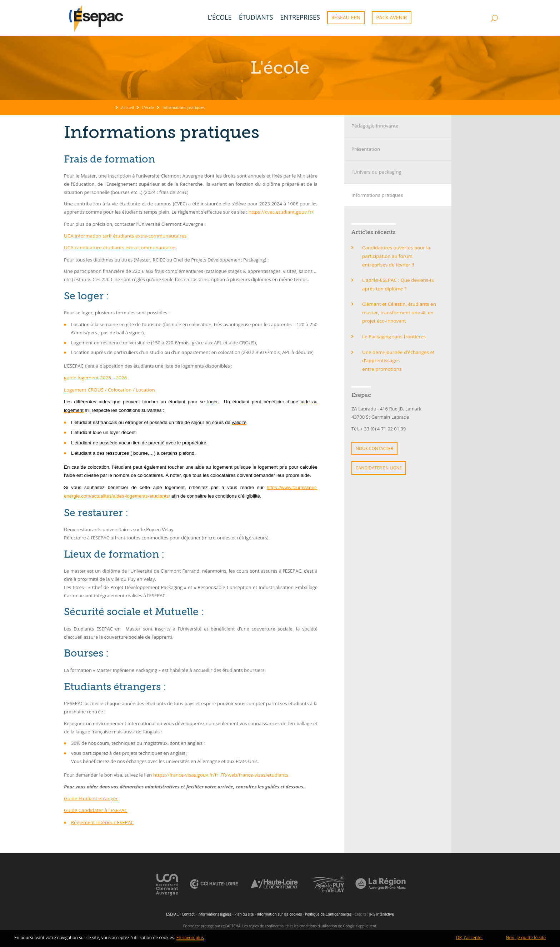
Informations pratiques (376, 194)
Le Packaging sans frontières (393, 333)
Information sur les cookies (279, 911)
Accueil (127, 107)
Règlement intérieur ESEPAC (101, 820)
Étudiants (256, 17)
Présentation (365, 149)
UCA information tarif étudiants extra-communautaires (123, 235)
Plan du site (244, 911)
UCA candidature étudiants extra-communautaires (118, 247)
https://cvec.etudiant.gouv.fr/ (280, 212)
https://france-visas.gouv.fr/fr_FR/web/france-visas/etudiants (219, 773)
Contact (188, 911)
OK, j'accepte (469, 939)
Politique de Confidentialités (328, 911)
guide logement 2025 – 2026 (94, 377)
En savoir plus (190, 939)
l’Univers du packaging (376, 171)
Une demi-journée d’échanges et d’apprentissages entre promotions (397, 357)
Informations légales (214, 911)
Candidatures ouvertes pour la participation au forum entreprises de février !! (399, 255)
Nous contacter (374, 443)
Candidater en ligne (379, 462)
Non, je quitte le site (526, 939)
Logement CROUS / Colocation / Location (108, 388)
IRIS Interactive (382, 911)
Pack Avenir (391, 17)
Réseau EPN (346, 17)
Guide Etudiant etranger (90, 797)
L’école (219, 17)
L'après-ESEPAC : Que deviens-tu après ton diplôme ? (397, 282)
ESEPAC (172, 911)
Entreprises (300, 17)
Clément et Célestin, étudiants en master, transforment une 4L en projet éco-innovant (398, 310)
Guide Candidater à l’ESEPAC (95, 808)
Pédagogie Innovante (374, 126)
